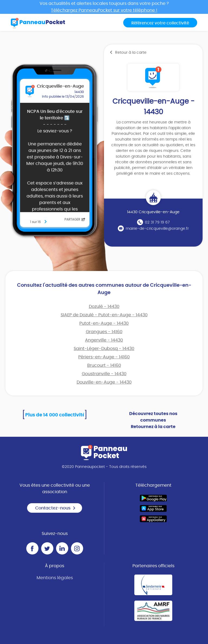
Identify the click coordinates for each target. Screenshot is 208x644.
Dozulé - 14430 (104, 307)
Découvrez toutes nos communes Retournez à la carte (153, 420)
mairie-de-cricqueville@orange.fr (157, 229)
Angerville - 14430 (104, 340)
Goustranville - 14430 (104, 374)
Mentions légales (55, 578)
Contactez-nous (56, 508)
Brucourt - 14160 (104, 365)
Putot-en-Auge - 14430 (104, 323)
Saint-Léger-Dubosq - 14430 (104, 349)
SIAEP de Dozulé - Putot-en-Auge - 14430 (104, 315)
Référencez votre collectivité (160, 23)
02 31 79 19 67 (157, 222)
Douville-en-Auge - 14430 (104, 382)
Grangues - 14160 (104, 332)
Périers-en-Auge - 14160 (104, 357)
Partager (75, 219)
